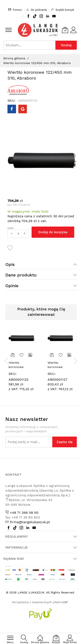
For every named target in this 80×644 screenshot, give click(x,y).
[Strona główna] (40, 636)
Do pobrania (36, 10)
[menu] (9, 30)
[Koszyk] (65, 30)
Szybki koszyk (63, 10)
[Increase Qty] (25, 234)
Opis (10, 264)
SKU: (13, 374)
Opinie (12, 286)
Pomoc (15, 10)
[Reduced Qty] (12, 234)
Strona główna (14, 58)
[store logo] (38, 30)
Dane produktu (21, 275)
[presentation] (6, 361)
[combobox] (29, 45)
